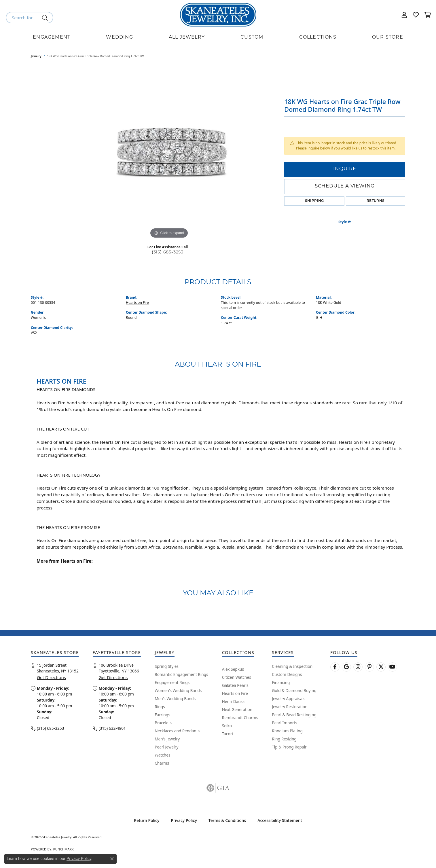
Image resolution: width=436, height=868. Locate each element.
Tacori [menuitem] (228, 734)
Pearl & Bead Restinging (294, 715)
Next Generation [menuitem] (237, 709)
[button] (404, 15)
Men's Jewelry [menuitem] (167, 739)
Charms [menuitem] (162, 763)
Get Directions (51, 677)
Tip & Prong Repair (289, 747)
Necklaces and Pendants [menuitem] (177, 731)
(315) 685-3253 (168, 252)
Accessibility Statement (280, 820)
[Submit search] (46, 18)
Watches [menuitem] (162, 755)
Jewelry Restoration (290, 707)
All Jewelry (187, 37)
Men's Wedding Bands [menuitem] (175, 699)
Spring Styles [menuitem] (167, 666)
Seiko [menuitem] (227, 726)
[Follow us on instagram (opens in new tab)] (358, 667)
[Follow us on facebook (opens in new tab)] (335, 667)
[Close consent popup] (112, 859)
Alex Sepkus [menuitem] (233, 669)
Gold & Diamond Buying (294, 690)
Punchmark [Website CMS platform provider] (63, 849)
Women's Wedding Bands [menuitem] (178, 690)
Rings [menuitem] (160, 707)
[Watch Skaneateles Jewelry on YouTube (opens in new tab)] (393, 667)
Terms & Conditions (227, 820)
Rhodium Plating (287, 731)
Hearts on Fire (137, 303)
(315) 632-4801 (112, 728)
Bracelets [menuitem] (163, 723)
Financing (281, 682)
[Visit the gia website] (218, 788)
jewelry (36, 56)
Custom (252, 37)
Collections (318, 37)
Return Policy (147, 820)
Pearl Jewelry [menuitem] (166, 747)
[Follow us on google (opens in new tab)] (346, 667)
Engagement (52, 37)
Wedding (119, 37)
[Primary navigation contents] (218, 37)
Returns (376, 201)
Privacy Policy (184, 820)
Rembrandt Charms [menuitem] (240, 718)
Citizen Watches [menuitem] (237, 677)
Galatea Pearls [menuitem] (235, 685)
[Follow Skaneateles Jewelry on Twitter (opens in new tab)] (381, 667)
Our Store (388, 37)
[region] (169, 153)
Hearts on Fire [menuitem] (235, 693)
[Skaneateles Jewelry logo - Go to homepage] (218, 15)
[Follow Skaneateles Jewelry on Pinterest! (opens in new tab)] (369, 667)
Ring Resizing (284, 739)
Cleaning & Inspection (292, 666)
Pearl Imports (285, 723)
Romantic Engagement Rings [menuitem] (181, 674)
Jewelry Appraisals (289, 699)
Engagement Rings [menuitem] (172, 682)
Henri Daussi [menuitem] (234, 701)
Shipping (314, 201)
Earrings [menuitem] (162, 715)
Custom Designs (287, 674)
